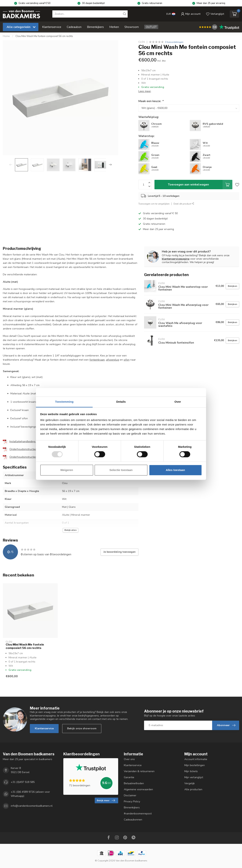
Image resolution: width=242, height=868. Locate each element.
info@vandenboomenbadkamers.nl (32, 806)
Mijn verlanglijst (194, 777)
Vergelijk (190, 783)
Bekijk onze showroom (82, 728)
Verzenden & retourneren (139, 771)
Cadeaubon (74, 27)
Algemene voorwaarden (138, 789)
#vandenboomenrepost (138, 814)
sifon (127, 360)
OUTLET (151, 27)
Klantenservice (52, 27)
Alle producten (193, 789)
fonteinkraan (97, 360)
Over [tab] (178, 402)
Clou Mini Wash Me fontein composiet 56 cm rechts (44, 36)
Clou (142, 42)
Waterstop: (147, 136)
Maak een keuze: (151, 101)
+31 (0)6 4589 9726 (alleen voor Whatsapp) (30, 794)
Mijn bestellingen (195, 765)
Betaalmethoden (134, 783)
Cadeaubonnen (133, 820)
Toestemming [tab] (64, 402)
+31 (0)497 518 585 (23, 782)
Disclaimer (130, 795)
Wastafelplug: (149, 117)
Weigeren (67, 470)
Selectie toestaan (121, 470)
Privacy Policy (132, 801)
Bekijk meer (106, 800)
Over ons (129, 759)
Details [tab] (121, 402)
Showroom (132, 27)
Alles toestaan (175, 470)
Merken (114, 27)
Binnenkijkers (95, 27)
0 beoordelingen (174, 42)
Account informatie (196, 759)
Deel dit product (184, 204)
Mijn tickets (191, 771)
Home (6, 36)
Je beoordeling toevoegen (119, 552)
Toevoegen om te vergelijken (154, 204)
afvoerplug (113, 360)
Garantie (129, 777)
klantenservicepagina (176, 259)
